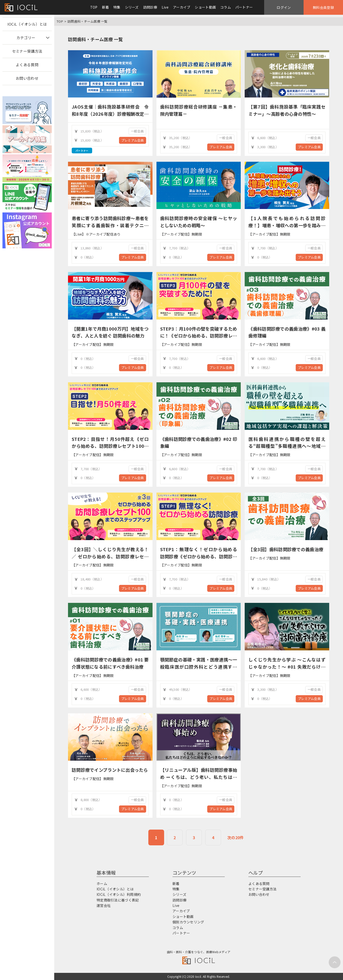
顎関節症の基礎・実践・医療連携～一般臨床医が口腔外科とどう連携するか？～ (199, 667)
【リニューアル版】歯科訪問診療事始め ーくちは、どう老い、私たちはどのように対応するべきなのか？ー (199, 777)
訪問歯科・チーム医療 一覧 (88, 21)
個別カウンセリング (188, 922)
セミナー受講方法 (27, 51)
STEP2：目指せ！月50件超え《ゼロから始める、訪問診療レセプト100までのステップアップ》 (110, 446)
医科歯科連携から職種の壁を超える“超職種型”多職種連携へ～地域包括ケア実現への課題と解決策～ (287, 446)
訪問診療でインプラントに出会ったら (110, 770)
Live (165, 7)
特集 (117, 7)
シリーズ (132, 7)
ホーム (102, 884)
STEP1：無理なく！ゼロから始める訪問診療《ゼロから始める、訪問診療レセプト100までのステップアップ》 (199, 556)
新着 (106, 7)
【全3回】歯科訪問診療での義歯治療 (286, 549)
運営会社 (104, 905)
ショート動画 (205, 7)
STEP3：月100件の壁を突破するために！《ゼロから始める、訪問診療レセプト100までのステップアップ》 (199, 336)
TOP (94, 7)
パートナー (244, 7)
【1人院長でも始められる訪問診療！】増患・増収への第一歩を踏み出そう (287, 225)
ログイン (284, 7)
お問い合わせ (27, 78)
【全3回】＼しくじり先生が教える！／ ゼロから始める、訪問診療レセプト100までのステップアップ (110, 556)
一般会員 (137, 131)
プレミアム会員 (133, 140)
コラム (226, 7)
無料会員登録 (323, 7)
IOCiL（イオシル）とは (27, 24)
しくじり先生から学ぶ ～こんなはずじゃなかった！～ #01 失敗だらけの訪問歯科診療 (287, 667)
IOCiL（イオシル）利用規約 (119, 894)
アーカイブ (182, 7)
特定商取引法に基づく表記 (118, 900)
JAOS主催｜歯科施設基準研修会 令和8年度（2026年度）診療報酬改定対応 (110, 114)
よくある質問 (27, 65)
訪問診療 (150, 7)
